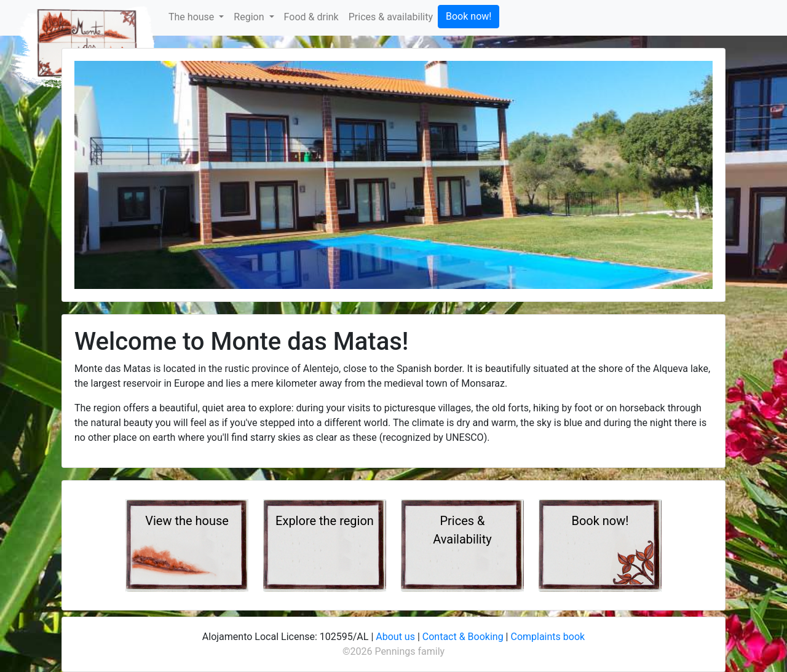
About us (395, 637)
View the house (187, 521)
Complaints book (548, 637)
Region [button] (250, 17)
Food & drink (311, 17)
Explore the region (325, 521)
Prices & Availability (462, 530)
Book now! (469, 16)
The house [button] (192, 17)
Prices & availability (391, 17)
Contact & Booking (463, 637)
